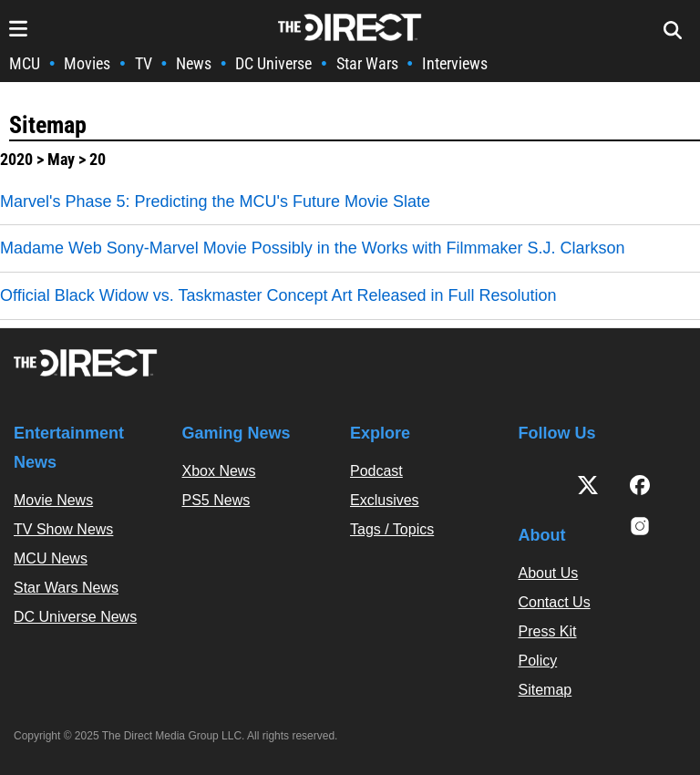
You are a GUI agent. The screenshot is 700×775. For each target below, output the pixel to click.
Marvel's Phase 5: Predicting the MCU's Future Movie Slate (215, 201)
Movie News (53, 500)
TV (144, 63)
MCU (25, 63)
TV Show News (63, 529)
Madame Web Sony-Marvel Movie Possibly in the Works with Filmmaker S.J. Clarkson (313, 248)
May (61, 159)
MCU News (51, 558)
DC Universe (273, 63)
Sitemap (48, 125)
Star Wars (367, 63)
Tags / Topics (392, 529)
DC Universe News (75, 617)
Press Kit (548, 631)
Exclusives (385, 500)
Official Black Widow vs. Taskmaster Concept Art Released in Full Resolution (278, 295)
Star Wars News (66, 588)
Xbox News (219, 471)
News (194, 63)
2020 (16, 159)
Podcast (376, 471)
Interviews (455, 63)
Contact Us (555, 602)
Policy (538, 661)
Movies (87, 63)
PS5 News (216, 500)
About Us (549, 573)
